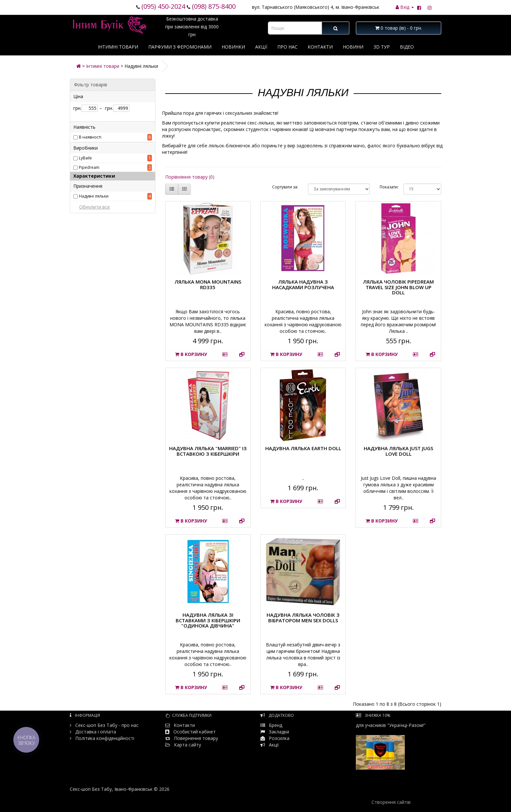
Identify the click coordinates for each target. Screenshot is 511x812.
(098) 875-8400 (214, 6)
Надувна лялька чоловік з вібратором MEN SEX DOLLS (303, 618)
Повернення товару (192, 738)
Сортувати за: (285, 187)
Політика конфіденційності (102, 738)
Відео (407, 47)
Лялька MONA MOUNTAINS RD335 (208, 284)
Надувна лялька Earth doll (303, 448)
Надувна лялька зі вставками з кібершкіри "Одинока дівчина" (208, 620)
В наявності (90, 137)
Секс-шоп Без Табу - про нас (104, 725)
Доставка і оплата (93, 732)
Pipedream (89, 167)
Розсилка (279, 738)
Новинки (233, 47)
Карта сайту (183, 745)
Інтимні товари (118, 47)
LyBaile (85, 158)
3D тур (382, 47)
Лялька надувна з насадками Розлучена (303, 284)
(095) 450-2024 (163, 6)
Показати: (387, 187)
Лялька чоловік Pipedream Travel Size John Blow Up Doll (398, 287)
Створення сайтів (391, 802)
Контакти (320, 47)
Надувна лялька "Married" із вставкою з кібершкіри (208, 451)
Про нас (287, 47)
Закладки (279, 732)
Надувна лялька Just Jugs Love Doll (398, 451)
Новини (353, 47)
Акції (261, 47)
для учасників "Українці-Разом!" (391, 746)
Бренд (271, 725)
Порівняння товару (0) (190, 177)
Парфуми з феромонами (180, 47)
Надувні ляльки (94, 196)
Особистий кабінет (195, 732)
